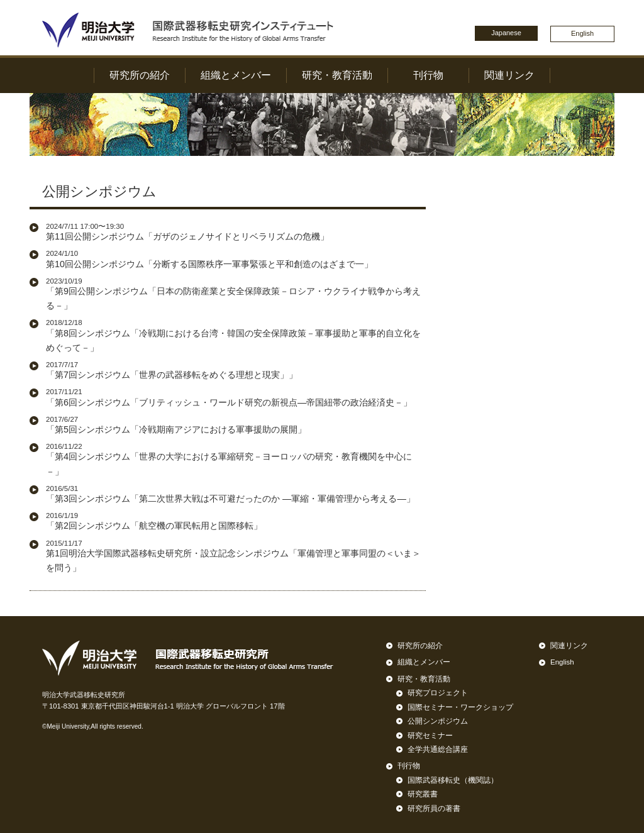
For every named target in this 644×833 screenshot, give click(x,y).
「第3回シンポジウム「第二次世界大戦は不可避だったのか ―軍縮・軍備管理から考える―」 (230, 494)
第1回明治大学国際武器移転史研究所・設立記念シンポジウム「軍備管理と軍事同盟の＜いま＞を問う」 (236, 556)
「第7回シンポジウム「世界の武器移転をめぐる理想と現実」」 (172, 370)
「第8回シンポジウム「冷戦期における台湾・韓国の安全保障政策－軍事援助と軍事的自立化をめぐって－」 (236, 335)
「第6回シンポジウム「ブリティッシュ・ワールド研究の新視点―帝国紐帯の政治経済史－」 (229, 397)
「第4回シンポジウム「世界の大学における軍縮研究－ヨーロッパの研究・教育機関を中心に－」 (236, 459)
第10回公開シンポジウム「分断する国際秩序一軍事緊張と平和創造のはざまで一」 (209, 259)
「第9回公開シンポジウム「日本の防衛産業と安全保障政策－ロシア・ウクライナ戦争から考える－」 (236, 294)
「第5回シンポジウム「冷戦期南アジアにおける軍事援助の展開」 (176, 425)
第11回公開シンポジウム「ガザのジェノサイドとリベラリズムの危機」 (187, 232)
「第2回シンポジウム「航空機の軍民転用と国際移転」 (154, 521)
